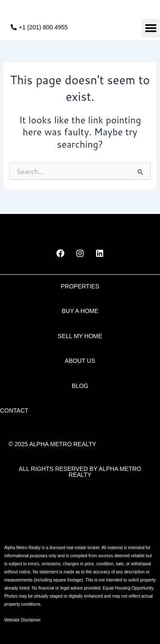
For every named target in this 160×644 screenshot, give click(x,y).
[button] (151, 28)
